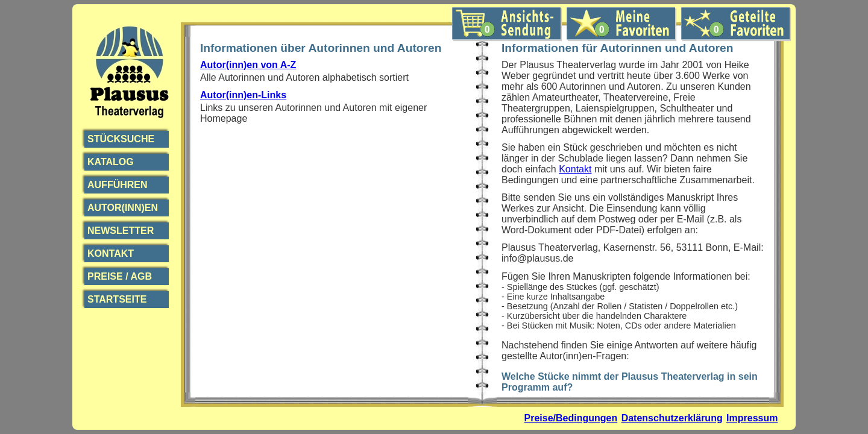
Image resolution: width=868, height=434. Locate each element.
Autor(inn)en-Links (243, 95)
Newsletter (121, 231)
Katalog (111, 162)
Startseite (117, 299)
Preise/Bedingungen (571, 418)
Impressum (752, 418)
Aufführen (118, 185)
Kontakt (111, 253)
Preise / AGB (120, 276)
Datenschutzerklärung (672, 418)
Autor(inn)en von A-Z (248, 65)
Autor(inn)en (123, 208)
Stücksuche (121, 139)
